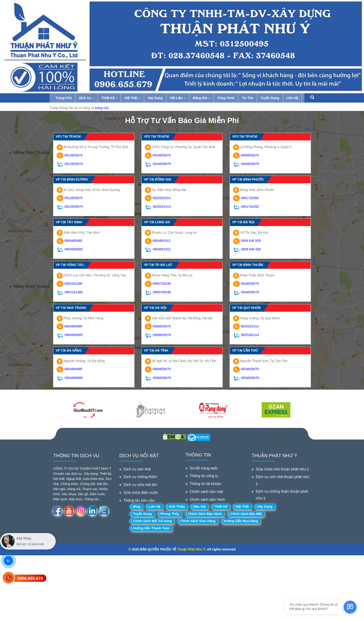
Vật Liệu (179, 98)
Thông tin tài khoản (205, 484)
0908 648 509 (251, 241)
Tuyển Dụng (271, 98)
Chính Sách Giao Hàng (198, 521)
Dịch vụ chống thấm (140, 477)
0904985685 (73, 241)
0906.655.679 (30, 579)
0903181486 (73, 284)
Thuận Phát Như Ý (191, 549)
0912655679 (73, 155)
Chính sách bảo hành (207, 500)
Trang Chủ (65, 98)
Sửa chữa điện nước (141, 493)
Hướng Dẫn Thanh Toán (151, 528)
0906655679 (250, 155)
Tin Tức (249, 98)
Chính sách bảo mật (206, 492)
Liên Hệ (293, 98)
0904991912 (162, 241)
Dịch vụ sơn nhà (137, 469)
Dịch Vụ (88, 98)
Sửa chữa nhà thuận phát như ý (282, 469)
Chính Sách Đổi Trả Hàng (152, 521)
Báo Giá (200, 507)
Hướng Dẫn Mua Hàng (241, 521)
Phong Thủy (170, 514)
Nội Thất (134, 98)
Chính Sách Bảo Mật (246, 514)
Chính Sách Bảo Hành (205, 514)
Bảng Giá (203, 98)
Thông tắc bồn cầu (139, 500)
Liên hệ (154, 507)
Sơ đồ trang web (203, 468)
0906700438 (162, 284)
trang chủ (102, 108)
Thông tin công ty (204, 476)
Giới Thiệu (177, 507)
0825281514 (162, 198)
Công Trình (227, 98)
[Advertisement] (139, 588)
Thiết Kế (110, 98)
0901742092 (250, 198)
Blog (137, 507)
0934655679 (162, 155)
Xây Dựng (156, 98)
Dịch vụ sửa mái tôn (140, 485)
